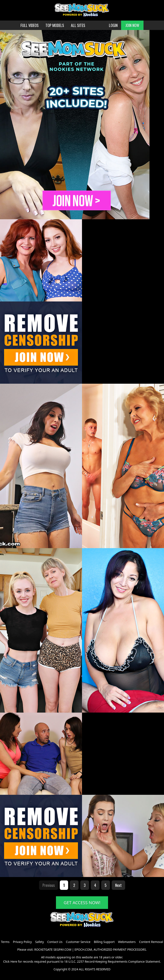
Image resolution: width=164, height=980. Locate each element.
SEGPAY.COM (62, 949)
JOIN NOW (132, 25)
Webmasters (127, 942)
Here (14, 961)
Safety (40, 942)
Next (118, 885)
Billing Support (104, 942)
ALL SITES (78, 25)
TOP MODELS (55, 25)
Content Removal (151, 942)
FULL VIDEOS (30, 25)
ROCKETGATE (43, 949)
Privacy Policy (22, 942)
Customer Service (78, 942)
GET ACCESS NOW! (82, 903)
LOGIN (113, 25)
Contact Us (55, 942)
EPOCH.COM (83, 949)
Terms (5, 942)
